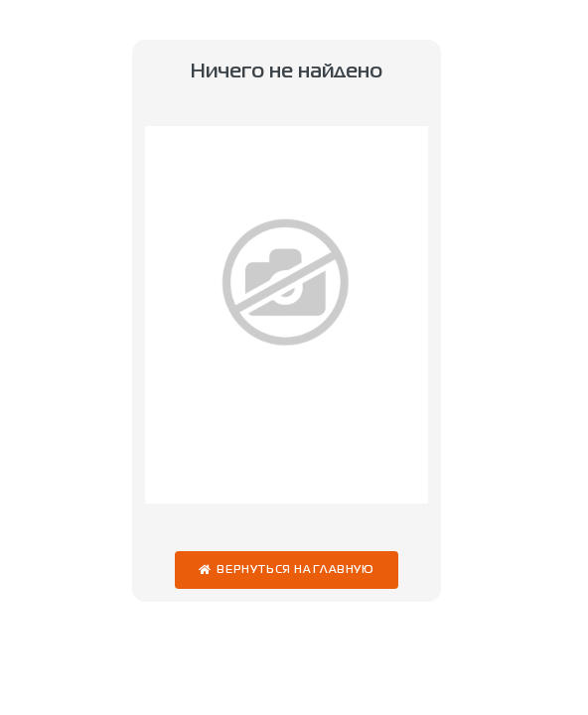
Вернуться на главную (295, 571)
